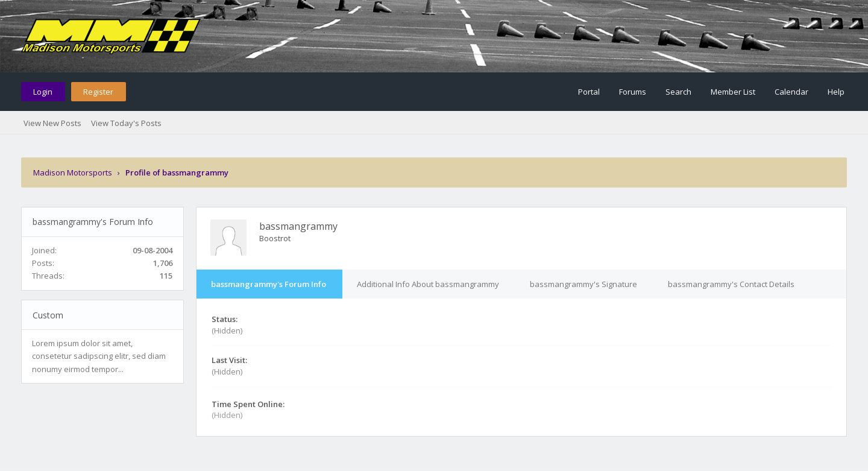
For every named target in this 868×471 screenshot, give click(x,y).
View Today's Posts (126, 123)
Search (678, 92)
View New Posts (52, 123)
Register (98, 92)
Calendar (791, 92)
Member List (733, 92)
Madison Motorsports (73, 172)
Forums (633, 92)
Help (836, 92)
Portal (589, 92)
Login (43, 92)
